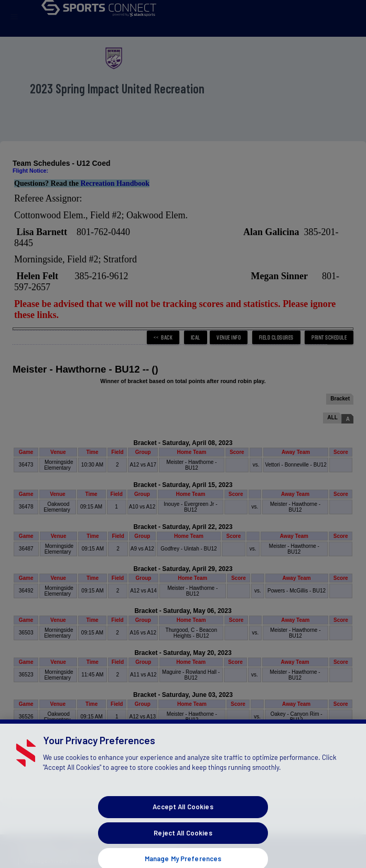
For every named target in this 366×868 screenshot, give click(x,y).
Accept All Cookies (183, 833)
